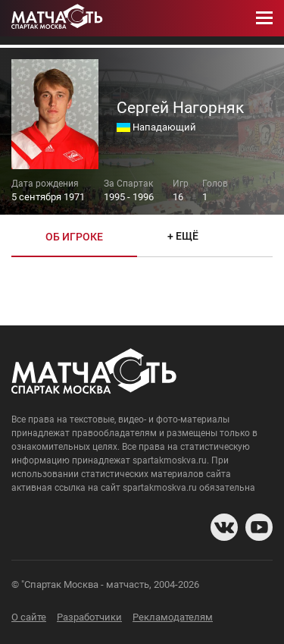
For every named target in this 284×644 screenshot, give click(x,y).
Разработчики (89, 617)
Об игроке (74, 237)
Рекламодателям (173, 617)
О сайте (29, 617)
